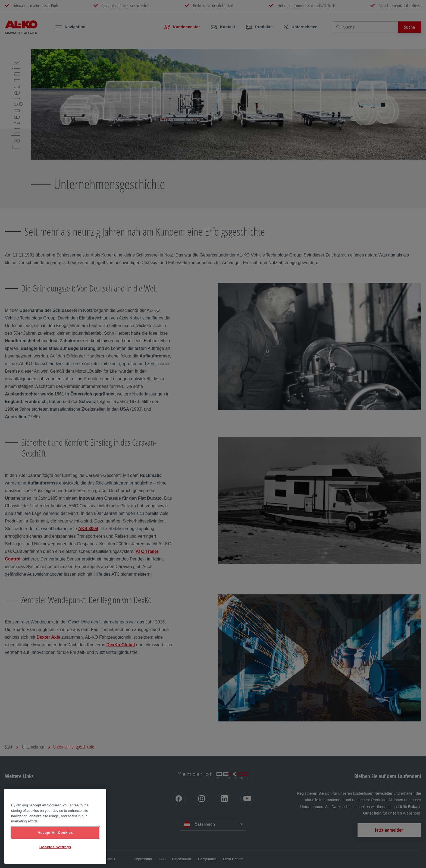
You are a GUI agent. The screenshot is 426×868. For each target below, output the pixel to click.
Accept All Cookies (55, 833)
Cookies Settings (55, 847)
